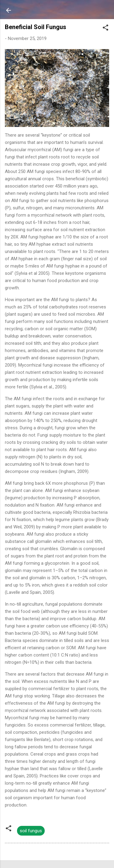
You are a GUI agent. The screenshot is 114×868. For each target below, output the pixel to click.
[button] (105, 29)
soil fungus (31, 831)
